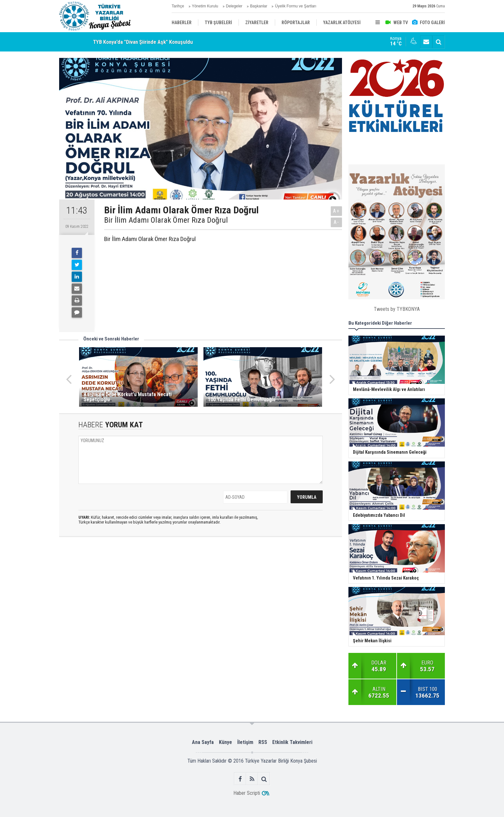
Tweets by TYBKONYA (397, 309)
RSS (263, 742)
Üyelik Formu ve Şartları (296, 6)
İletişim (245, 742)
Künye (225, 742)
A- (337, 222)
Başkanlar (259, 6)
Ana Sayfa (203, 742)
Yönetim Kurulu (205, 6)
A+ (336, 211)
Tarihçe (178, 6)
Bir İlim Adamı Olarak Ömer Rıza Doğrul (166, 220)
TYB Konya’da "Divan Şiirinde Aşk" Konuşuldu (143, 42)
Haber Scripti (247, 793)
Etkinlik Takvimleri (292, 742)
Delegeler (234, 6)
